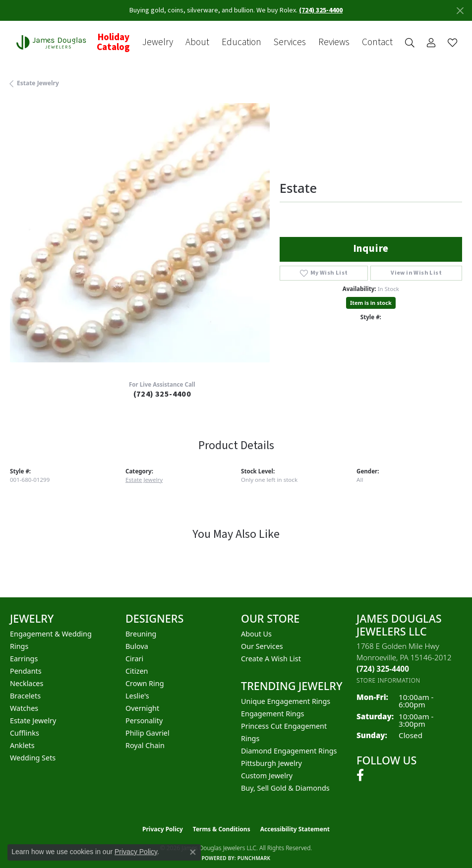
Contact (377, 42)
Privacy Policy (163, 829)
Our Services (262, 646)
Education (241, 42)
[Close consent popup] (193, 852)
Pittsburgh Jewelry (271, 763)
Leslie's (137, 696)
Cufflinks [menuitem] (25, 733)
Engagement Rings (273, 714)
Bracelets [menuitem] (25, 696)
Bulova (137, 646)
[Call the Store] (383, 669)
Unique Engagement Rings (286, 701)
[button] (410, 42)
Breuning (141, 634)
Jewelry (158, 42)
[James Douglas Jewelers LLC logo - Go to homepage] (53, 42)
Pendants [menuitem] (26, 671)
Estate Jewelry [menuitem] (33, 721)
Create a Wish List (271, 659)
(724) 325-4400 (162, 394)
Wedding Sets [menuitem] (33, 758)
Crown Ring (145, 683)
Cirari (134, 659)
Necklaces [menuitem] (27, 683)
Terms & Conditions (222, 829)
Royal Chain (145, 745)
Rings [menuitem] (19, 646)
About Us (256, 634)
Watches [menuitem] (24, 708)
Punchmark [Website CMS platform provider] (254, 858)
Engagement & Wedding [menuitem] (51, 634)
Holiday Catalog (113, 42)
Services (290, 42)
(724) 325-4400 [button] (321, 10)
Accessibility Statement (295, 829)
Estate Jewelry (38, 83)
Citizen (137, 671)
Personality (144, 721)
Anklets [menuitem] (22, 745)
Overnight (142, 708)
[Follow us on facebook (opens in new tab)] (360, 775)
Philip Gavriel (147, 733)
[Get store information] (388, 680)
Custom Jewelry (267, 776)
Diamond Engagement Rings (289, 751)
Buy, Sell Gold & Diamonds (285, 788)
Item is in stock (371, 303)
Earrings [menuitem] (24, 659)
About (197, 42)
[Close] (460, 11)
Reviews (334, 42)
